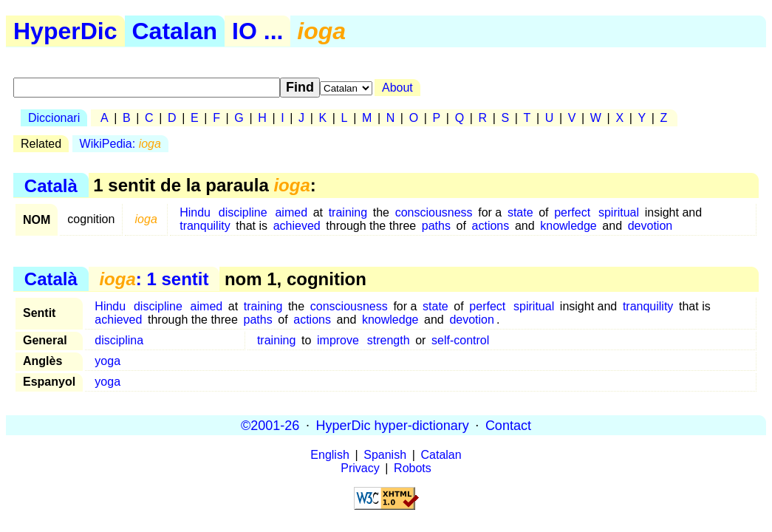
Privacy (360, 468)
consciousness (434, 212)
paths (436, 226)
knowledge (568, 226)
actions (491, 226)
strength (389, 340)
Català (51, 185)
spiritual (619, 212)
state (520, 212)
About (397, 88)
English (329, 455)
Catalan (175, 31)
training (348, 212)
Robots (413, 468)
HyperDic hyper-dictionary (393, 425)
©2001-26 (270, 425)
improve (338, 340)
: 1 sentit (154, 279)
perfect (572, 212)
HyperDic (65, 31)
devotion (650, 226)
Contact (508, 425)
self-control (460, 340)
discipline (243, 212)
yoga (107, 361)
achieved (297, 226)
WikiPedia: (120, 144)
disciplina (119, 340)
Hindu (195, 212)
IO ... (257, 31)
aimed (291, 212)
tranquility (205, 226)
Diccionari (54, 118)
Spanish (385, 455)
